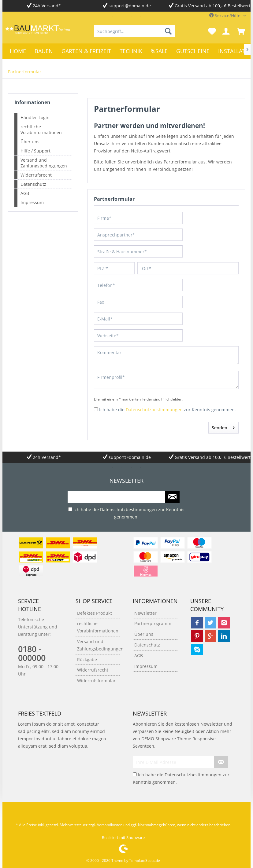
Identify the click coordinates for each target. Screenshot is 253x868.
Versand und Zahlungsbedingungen (44, 163)
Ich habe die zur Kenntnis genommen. (167, 410)
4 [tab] (140, 16)
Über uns (30, 142)
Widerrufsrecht (36, 175)
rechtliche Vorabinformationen (41, 130)
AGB (25, 193)
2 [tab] (122, 16)
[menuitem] (134, 31)
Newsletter (145, 613)
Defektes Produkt (95, 613)
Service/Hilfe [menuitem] (225, 15)
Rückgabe (87, 659)
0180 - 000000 (32, 653)
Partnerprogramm (153, 623)
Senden (223, 427)
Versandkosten (110, 825)
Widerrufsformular (96, 681)
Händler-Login (35, 117)
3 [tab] (131, 16)
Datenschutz (33, 184)
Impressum (32, 202)
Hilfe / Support (35, 151)
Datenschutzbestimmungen (154, 410)
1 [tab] (113, 16)
